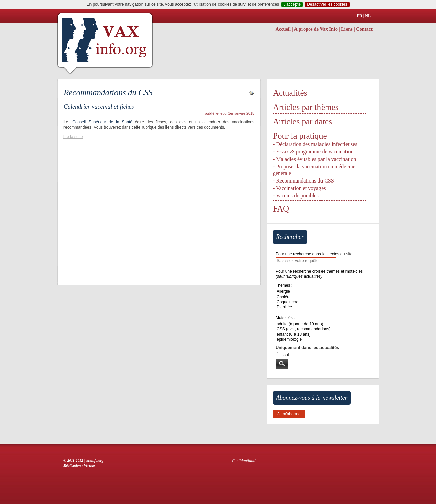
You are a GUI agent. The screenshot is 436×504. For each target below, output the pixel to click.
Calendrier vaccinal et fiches (99, 107)
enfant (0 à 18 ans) (306, 334)
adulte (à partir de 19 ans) (306, 324)
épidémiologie (306, 340)
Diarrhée (303, 307)
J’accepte (292, 4)
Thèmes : (284, 285)
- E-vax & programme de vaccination (313, 152)
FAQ (281, 209)
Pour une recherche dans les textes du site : (315, 254)
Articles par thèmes (306, 107)
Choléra (303, 297)
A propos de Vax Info (316, 29)
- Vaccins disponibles (296, 195)
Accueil (283, 29)
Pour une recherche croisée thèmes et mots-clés (319, 274)
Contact (364, 29)
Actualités (290, 93)
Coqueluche (303, 302)
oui (286, 355)
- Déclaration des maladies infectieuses (315, 144)
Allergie (303, 292)
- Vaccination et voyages (299, 188)
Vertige (89, 465)
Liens (347, 29)
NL (368, 16)
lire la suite (73, 137)
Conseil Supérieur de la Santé (102, 122)
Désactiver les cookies (327, 4)
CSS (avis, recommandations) (306, 329)
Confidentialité (244, 461)
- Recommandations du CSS (303, 181)
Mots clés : (285, 318)
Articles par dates (302, 122)
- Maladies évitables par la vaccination (315, 159)
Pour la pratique (300, 136)
